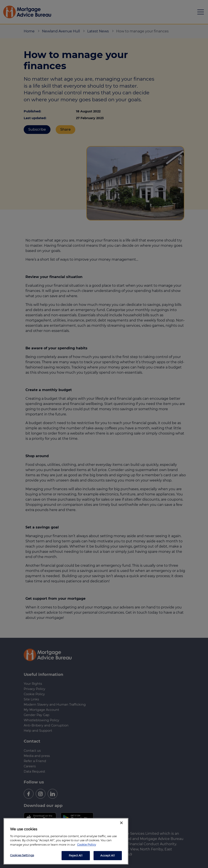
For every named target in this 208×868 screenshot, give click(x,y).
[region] (66, 841)
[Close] (121, 823)
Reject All (75, 855)
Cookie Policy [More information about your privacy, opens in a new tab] (86, 845)
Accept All (107, 855)
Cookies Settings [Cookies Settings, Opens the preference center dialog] (22, 855)
